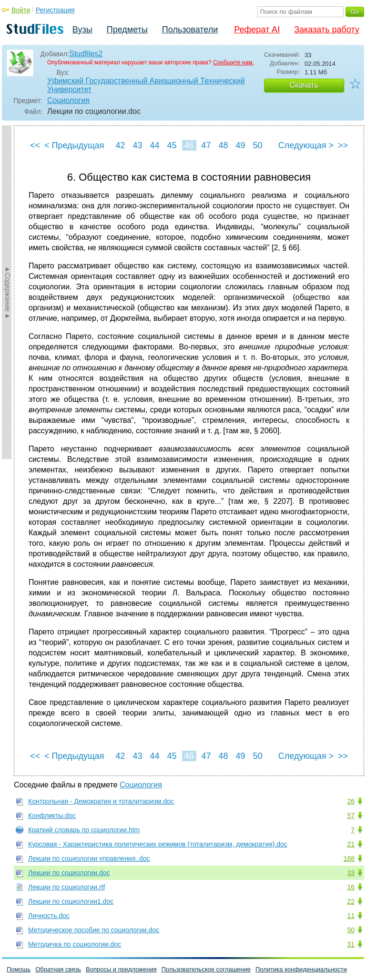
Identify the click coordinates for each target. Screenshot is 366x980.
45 (172, 145)
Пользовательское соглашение (206, 969)
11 (351, 916)
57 (351, 816)
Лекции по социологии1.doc (71, 901)
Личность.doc (49, 916)
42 (120, 145)
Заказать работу (327, 30)
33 (351, 873)
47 (206, 145)
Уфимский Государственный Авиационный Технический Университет (146, 85)
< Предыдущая (74, 145)
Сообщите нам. (234, 62)
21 (351, 844)
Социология (68, 100)
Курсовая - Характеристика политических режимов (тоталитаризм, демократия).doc (158, 844)
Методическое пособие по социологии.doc (94, 930)
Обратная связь (58, 969)
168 (349, 858)
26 (351, 801)
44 (154, 145)
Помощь (19, 969)
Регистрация (55, 10)
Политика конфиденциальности (301, 969)
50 (257, 145)
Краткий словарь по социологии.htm (84, 830)
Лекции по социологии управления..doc (89, 858)
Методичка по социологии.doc (75, 944)
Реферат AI (257, 30)
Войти (21, 10)
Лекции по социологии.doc (69, 873)
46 (189, 145)
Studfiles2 (86, 54)
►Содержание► (8, 292)
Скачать (304, 85)
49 (240, 145)
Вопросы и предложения (121, 969)
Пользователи (190, 30)
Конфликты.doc (52, 816)
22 (351, 901)
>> (343, 145)
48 (223, 145)
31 (351, 944)
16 (351, 887)
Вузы (82, 30)
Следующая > (306, 145)
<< (35, 145)
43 (137, 145)
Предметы (127, 30)
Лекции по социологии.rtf (66, 887)
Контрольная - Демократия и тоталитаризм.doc (101, 801)
